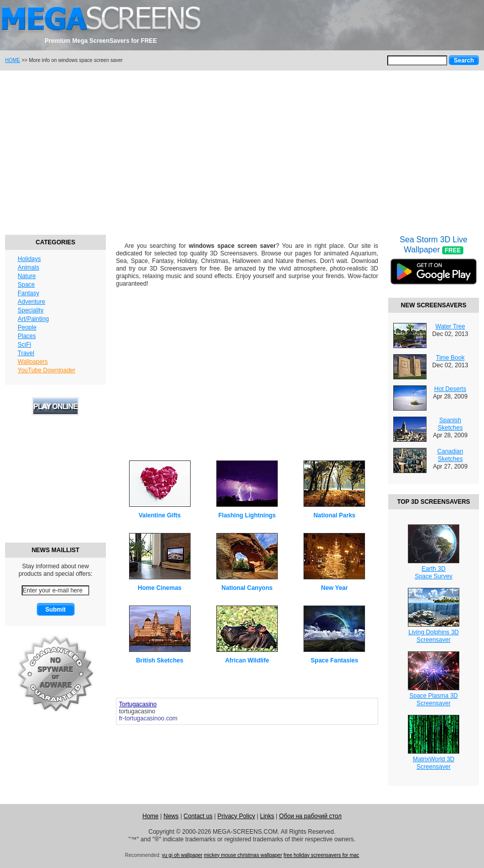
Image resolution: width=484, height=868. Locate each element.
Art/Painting (33, 319)
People (27, 327)
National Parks (335, 515)
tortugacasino (137, 711)
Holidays (29, 259)
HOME (13, 60)
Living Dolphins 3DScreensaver (434, 636)
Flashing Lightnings (247, 515)
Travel (26, 353)
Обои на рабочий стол (311, 816)
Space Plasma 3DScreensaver (434, 699)
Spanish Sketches (450, 424)
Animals (28, 268)
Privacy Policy (236, 816)
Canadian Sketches (450, 455)
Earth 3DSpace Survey (434, 573)
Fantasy (28, 293)
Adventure (32, 302)
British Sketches (160, 660)
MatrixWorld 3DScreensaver (434, 763)
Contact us (198, 816)
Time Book (450, 358)
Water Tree (450, 326)
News (171, 816)
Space (26, 285)
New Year (335, 588)
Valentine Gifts (160, 515)
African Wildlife (247, 660)
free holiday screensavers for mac (321, 855)
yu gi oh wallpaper (182, 855)
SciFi (24, 345)
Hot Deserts (450, 389)
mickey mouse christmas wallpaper (243, 855)
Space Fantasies (334, 660)
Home (150, 816)
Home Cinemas (160, 588)
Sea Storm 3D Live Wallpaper (434, 266)
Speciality (31, 310)
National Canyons (247, 588)
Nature (27, 276)
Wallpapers (33, 362)
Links (267, 816)
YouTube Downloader (47, 370)
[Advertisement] (242, 151)
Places (27, 336)
